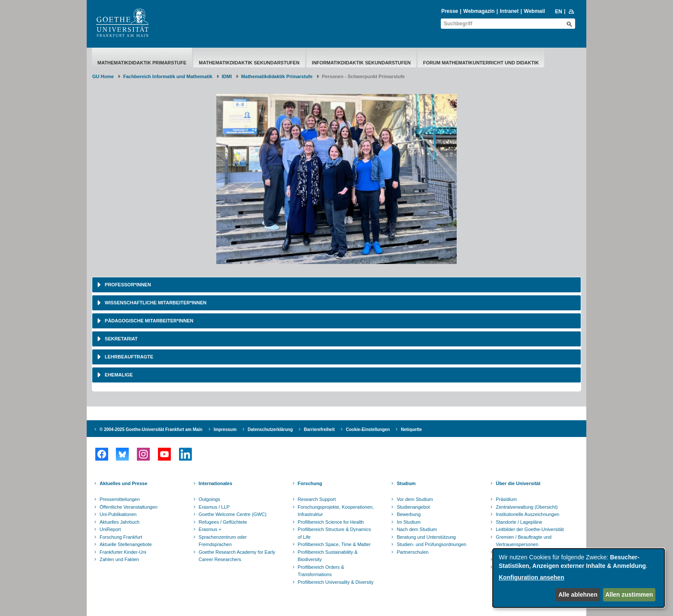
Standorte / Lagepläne (519, 522)
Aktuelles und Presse (123, 483)
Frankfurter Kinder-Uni (123, 552)
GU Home (103, 76)
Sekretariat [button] (121, 339)
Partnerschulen (412, 552)
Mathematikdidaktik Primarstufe (142, 63)
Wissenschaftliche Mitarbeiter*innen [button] (155, 303)
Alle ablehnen (578, 595)
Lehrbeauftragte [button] (128, 357)
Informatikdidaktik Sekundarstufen (361, 63)
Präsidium (506, 499)
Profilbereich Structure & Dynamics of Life (335, 533)
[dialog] (579, 578)
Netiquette (411, 429)
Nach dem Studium (417, 529)
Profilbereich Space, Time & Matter (334, 544)
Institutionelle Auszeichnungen (527, 514)
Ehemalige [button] (118, 375)
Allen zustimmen (629, 595)
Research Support (317, 499)
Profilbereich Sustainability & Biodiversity (328, 556)
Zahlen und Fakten (119, 559)
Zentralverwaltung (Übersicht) (527, 507)
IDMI (227, 76)
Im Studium (409, 522)
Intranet (509, 11)
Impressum (225, 429)
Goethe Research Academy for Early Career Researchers (237, 556)
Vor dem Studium (415, 499)
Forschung (310, 483)
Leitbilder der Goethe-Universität (530, 529)
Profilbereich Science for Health (331, 522)
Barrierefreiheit (319, 429)
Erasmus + (210, 529)
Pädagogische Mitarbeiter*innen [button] (148, 321)
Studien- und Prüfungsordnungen (431, 544)
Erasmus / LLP (214, 507)
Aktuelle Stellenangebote (126, 544)
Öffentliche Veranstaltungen (129, 507)
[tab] (336, 285)
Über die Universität (518, 483)
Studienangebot (413, 507)
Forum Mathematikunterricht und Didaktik (481, 63)
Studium (406, 483)
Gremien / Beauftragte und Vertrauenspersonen (524, 541)
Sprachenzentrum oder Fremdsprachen (223, 541)
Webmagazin (479, 11)
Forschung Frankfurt (121, 537)
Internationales (215, 483)
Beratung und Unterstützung (426, 537)
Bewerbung (409, 514)
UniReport (110, 529)
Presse (450, 11)
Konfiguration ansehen (531, 577)
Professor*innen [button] (127, 285)
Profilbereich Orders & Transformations (321, 571)
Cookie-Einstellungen (368, 429)
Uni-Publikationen (118, 514)
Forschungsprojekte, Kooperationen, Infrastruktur (336, 511)
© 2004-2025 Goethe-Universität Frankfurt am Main (151, 429)
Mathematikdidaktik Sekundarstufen (249, 63)
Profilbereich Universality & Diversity (336, 582)
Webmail (535, 11)
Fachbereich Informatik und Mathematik (168, 76)
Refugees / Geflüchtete (223, 522)
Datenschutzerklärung (270, 429)
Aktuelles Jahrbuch (120, 522)
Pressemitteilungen (120, 499)
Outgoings (209, 499)
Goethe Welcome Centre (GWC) (233, 514)
